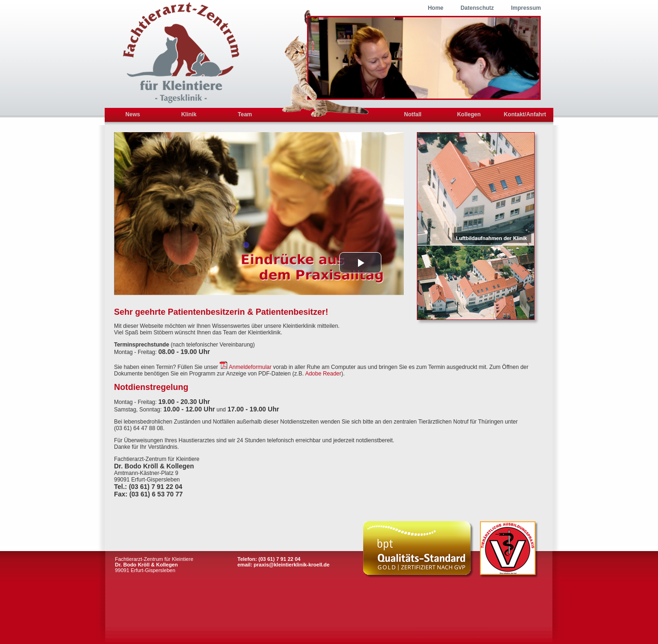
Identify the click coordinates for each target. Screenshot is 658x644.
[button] (360, 263)
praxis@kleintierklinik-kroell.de (292, 565)
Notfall (413, 114)
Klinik (189, 114)
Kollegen (469, 114)
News (132, 114)
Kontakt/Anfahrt (525, 114)
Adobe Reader (323, 374)
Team (245, 114)
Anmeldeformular (250, 367)
